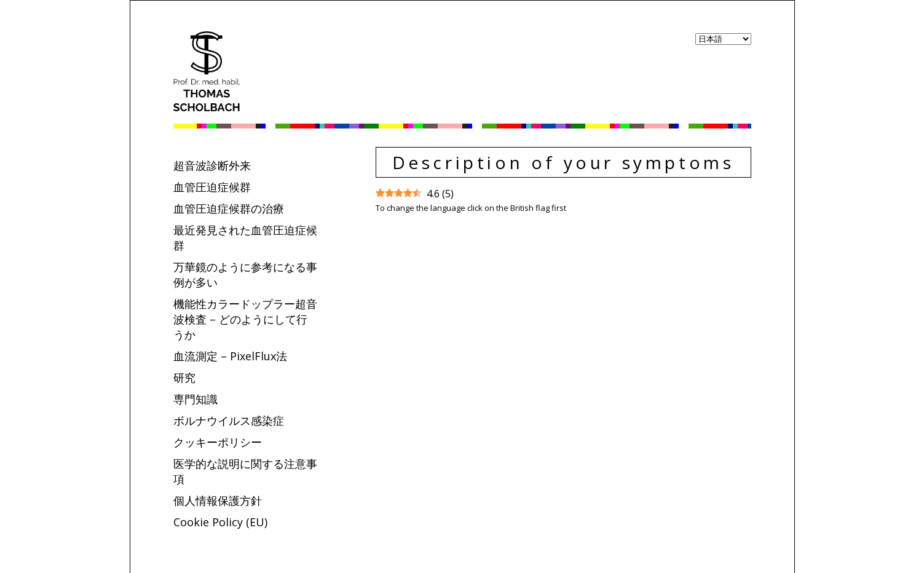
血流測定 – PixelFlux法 (230, 356)
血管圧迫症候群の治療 (229, 208)
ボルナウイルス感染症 (229, 421)
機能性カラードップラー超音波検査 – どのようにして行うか (245, 319)
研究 (184, 377)
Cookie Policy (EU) (220, 522)
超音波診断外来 (212, 165)
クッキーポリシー (218, 442)
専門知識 (195, 399)
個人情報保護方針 (218, 500)
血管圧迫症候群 (212, 187)
